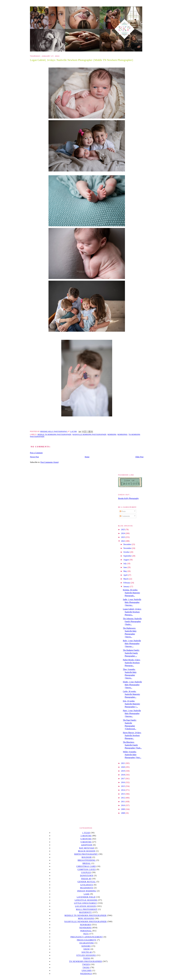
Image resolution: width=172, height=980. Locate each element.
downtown (87, 876)
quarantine (87, 943)
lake (87, 894)
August (126, 560)
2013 (123, 794)
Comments (125, 516)
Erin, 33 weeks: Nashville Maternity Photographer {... (131, 704)
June (125, 567)
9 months (86, 842)
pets (86, 934)
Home (87, 457)
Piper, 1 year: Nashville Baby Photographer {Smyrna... (132, 713)
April (126, 575)
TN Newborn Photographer (85, 961)
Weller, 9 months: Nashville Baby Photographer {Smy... (132, 755)
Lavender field (86, 897)
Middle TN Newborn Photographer (54, 435)
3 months (86, 836)
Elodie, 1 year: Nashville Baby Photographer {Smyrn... (132, 685)
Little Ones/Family (86, 903)
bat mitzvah (87, 848)
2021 (123, 763)
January (127, 587)
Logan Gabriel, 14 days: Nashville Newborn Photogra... (132, 612)
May (125, 571)
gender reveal (87, 882)
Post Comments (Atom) (50, 462)
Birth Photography (86, 854)
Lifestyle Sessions (86, 900)
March (126, 579)
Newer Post (34, 457)
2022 (123, 541)
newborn (112, 435)
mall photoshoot (87, 909)
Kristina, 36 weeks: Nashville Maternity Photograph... (131, 593)
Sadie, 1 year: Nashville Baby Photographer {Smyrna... (132, 602)
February (127, 583)
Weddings (86, 974)
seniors (86, 946)
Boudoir (87, 857)
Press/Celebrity (87, 940)
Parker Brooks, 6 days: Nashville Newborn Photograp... (132, 663)
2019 (123, 771)
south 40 (87, 952)
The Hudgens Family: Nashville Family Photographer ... (131, 653)
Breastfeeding (87, 860)
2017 (123, 779)
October (127, 552)
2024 (123, 533)
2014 (123, 790)
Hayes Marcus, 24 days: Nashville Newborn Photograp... (132, 735)
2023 (123, 537)
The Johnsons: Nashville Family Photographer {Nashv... (132, 621)
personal (86, 931)
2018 (123, 775)
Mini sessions (86, 918)
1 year (86, 833)
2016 (123, 782)
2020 (123, 767)
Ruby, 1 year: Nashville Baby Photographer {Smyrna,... (132, 643)
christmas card (86, 866)
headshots (87, 888)
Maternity (85, 912)
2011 (123, 802)
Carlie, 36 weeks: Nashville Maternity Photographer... (131, 694)
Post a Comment (36, 453)
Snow (87, 949)
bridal (87, 863)
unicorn (87, 970)
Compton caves (87, 869)
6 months (86, 839)
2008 (123, 813)
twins (86, 967)
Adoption (87, 845)
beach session (87, 851)
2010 (123, 805)
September (128, 556)
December (128, 544)
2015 (123, 786)
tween (86, 964)
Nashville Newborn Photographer (89, 435)
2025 (123, 530)
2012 (123, 798)
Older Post (139, 457)
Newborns (122, 435)
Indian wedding (87, 891)
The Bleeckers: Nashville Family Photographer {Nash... (132, 745)
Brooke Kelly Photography (128, 498)
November (128, 548)
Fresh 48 (86, 879)
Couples (86, 872)
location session (86, 906)
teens (87, 958)
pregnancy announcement (87, 937)
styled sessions (86, 955)
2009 (123, 809)
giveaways (87, 885)
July (125, 564)
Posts (123, 511)
